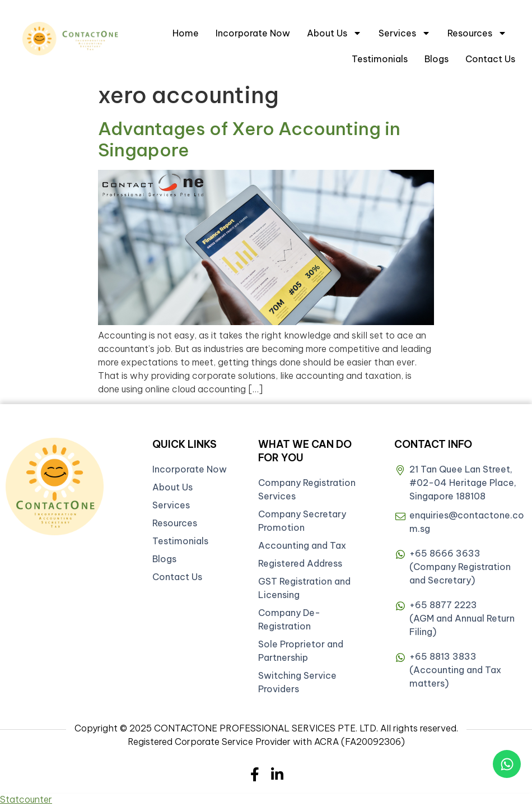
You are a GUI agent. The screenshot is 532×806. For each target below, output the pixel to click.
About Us (334, 33)
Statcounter (26, 799)
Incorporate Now (253, 33)
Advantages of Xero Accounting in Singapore (249, 139)
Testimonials (380, 59)
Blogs (437, 59)
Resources (477, 33)
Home (186, 33)
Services (405, 33)
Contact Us (490, 59)
